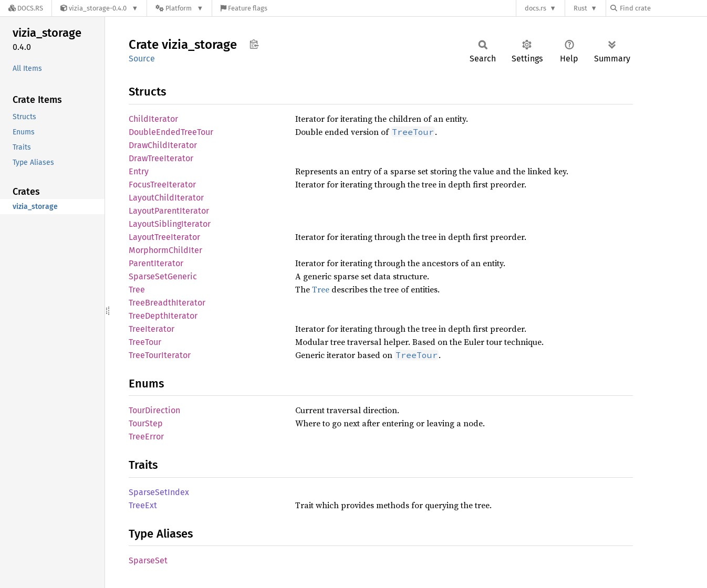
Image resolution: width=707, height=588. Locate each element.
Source (142, 59)
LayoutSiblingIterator (170, 224)
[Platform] (179, 8)
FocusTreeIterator (162, 185)
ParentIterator (156, 263)
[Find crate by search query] (663, 8)
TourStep (146, 423)
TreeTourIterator (160, 355)
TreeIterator (152, 329)
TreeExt (143, 505)
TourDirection (154, 410)
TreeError (146, 437)
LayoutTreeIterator (164, 237)
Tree (137, 290)
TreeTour (145, 342)
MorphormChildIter (165, 250)
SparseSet (148, 560)
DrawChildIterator (163, 145)
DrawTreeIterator (161, 158)
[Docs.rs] (26, 8)
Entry (139, 171)
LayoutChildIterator (166, 198)
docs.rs (536, 8)
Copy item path (254, 44)
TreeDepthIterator (163, 316)
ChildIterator (153, 119)
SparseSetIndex (159, 492)
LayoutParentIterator (169, 211)
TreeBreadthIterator (167, 303)
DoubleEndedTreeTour (171, 132)
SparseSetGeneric (163, 276)
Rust (580, 8)
